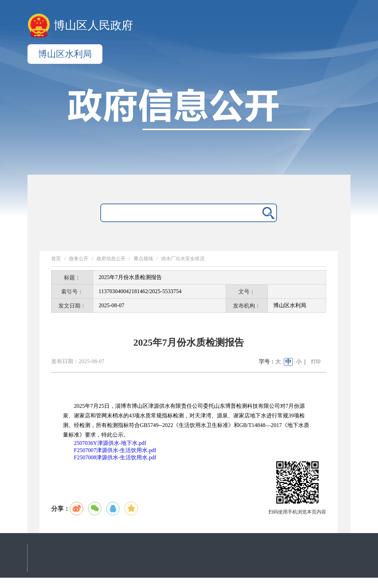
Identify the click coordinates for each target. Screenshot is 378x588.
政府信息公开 (111, 259)
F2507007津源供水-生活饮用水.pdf (115, 450)
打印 (316, 362)
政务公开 (79, 259)
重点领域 (143, 259)
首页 (56, 259)
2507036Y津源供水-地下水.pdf (110, 443)
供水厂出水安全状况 (183, 259)
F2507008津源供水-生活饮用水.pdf (115, 457)
